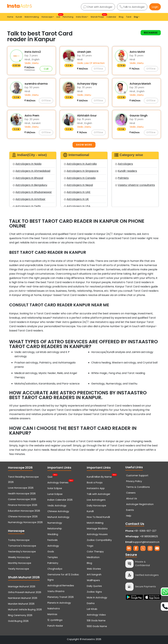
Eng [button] (136, 17)
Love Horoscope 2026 (21, 488)
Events (130, 510)
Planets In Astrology (59, 603)
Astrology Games (58, 482)
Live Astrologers (96, 500)
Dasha (91, 603)
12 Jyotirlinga (55, 620)
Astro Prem (32, 116)
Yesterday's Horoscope (22, 552)
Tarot (129, 17)
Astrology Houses (97, 534)
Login (155, 7)
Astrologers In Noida (27, 164)
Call (46, 69)
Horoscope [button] (47, 17)
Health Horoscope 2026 (22, 494)
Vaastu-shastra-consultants (135, 185)
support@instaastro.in (146, 542)
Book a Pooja (95, 483)
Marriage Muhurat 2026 (22, 587)
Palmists (122, 178)
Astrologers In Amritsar (29, 199)
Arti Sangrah (94, 575)
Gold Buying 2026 (18, 621)
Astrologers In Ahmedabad (31, 171)
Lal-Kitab (92, 609)
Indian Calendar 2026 (60, 500)
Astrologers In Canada (80, 178)
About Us (132, 498)
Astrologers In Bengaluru (30, 185)
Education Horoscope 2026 (24, 511)
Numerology (55, 523)
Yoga (90, 546)
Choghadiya (55, 569)
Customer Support (137, 475)
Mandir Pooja (98, 16)
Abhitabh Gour (87, 116)
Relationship (55, 529)
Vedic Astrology (57, 506)
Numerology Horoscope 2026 (25, 522)
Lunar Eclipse (55, 494)
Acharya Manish (140, 84)
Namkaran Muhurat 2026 (23, 598)
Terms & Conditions (138, 487)
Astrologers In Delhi (27, 206)
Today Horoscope (19, 540)
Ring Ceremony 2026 (20, 615)
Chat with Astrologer (98, 7)
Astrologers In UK (76, 199)
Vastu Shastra (56, 591)
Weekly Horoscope (19, 557)
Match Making (95, 523)
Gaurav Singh (139, 116)
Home (10, 17)
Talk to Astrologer (132, 7)
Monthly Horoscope (20, 563)
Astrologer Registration (140, 504)
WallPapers (93, 580)
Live (59, 16)
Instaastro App (96, 488)
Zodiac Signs (94, 592)
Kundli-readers (126, 171)
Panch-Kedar (55, 626)
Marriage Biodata (97, 529)
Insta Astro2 (33, 52)
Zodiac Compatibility (99, 540)
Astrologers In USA (77, 206)
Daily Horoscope (96, 506)
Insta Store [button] (81, 17)
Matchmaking (32, 17)
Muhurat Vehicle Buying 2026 (25, 610)
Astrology (53, 546)
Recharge (151, 33)
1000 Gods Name (97, 626)
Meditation (93, 557)
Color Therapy (95, 552)
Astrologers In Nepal (78, 185)
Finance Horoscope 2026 (23, 505)
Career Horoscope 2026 (22, 499)
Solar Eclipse (55, 488)
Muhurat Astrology (58, 517)
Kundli (19, 17)
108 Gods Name (96, 621)
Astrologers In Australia (80, 164)
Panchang (68, 17)
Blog (121, 17)
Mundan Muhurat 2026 (21, 604)
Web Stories (94, 569)
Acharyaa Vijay (87, 84)
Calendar (111, 17)
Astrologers (124, 164)
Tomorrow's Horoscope (22, 546)
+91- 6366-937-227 (145, 531)
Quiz (50, 476)
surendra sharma (36, 84)
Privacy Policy (134, 481)
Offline (98, 69)
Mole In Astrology (97, 598)
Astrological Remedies (61, 586)
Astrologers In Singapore (81, 171)
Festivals (52, 540)
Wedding (53, 534)
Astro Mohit (137, 52)
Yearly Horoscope (19, 569)
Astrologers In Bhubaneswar (32, 192)
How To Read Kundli (98, 517)
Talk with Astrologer (99, 494)
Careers (131, 493)
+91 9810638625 (142, 536)
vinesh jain (84, 52)
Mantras (52, 614)
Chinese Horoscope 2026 (23, 517)
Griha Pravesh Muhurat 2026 (25, 592)
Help (129, 516)
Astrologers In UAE (77, 192)
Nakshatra (54, 609)
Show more (84, 145)
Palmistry (53, 563)
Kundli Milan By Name (99, 476)
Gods (51, 552)
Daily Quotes (94, 586)
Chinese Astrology (58, 511)
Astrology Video (96, 615)
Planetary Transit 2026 (61, 597)
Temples (53, 557)
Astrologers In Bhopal (28, 178)
